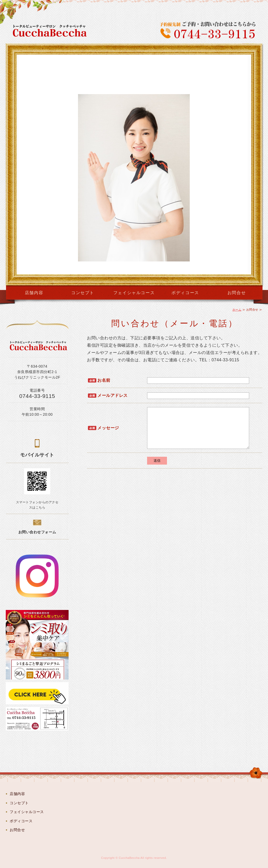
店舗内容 (34, 293)
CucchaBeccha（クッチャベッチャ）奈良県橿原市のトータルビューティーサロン (53, 31)
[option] (134, 165)
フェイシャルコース (134, 293)
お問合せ (237, 293)
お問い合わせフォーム (37, 532)
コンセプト (83, 293)
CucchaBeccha (129, 858)
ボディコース (185, 293)
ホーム (237, 310)
